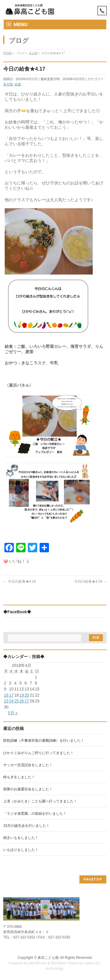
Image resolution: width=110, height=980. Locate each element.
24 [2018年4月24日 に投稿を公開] (11, 701)
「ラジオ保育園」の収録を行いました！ (35, 814)
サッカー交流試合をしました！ (28, 765)
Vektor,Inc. (93, 963)
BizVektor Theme (65, 963)
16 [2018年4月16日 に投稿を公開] (6, 695)
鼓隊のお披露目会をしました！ (28, 789)
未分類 (8, 84)
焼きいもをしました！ (21, 838)
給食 (18, 84)
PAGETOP (93, 879)
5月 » (13, 713)
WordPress (38, 963)
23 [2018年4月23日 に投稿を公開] (6, 701)
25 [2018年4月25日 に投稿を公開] (16, 701)
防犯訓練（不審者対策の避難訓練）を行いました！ (44, 741)
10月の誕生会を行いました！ (26, 826)
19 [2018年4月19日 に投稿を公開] (22, 695)
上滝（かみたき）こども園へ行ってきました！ (40, 801)
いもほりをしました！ (21, 850)
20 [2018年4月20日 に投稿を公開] (27, 695)
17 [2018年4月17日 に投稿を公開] (11, 695)
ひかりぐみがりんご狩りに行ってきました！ (38, 753)
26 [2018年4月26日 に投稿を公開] (22, 701)
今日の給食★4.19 (90, 581)
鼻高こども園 (48, 958)
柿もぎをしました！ (19, 777)
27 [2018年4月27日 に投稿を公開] (27, 701)
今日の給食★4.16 (20, 581)
